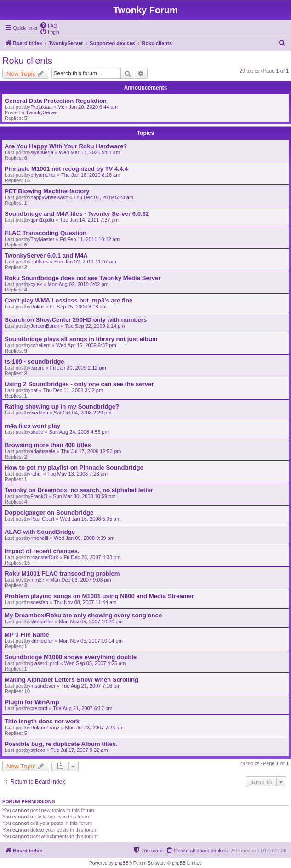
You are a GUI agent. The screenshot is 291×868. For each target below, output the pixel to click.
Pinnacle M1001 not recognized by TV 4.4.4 (66, 169)
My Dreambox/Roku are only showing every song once (83, 615)
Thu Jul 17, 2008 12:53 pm (91, 451)
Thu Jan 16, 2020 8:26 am (91, 175)
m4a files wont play (32, 426)
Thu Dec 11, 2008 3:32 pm (73, 390)
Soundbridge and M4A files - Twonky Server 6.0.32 (77, 214)
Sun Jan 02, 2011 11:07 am (85, 262)
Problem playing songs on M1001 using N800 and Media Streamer (99, 596)
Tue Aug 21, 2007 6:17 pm (83, 708)
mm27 (37, 580)
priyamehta (43, 175)
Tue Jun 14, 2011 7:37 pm (89, 220)
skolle (37, 432)
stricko (38, 750)
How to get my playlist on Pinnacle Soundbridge (74, 468)
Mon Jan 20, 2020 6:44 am (88, 107)
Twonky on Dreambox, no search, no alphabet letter (79, 490)
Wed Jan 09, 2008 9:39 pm (84, 538)
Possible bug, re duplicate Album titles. (61, 744)
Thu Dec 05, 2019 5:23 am (103, 197)
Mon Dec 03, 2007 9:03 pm (81, 580)
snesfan (39, 602)
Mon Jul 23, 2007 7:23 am (94, 728)
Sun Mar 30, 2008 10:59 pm (84, 496)
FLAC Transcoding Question (46, 233)
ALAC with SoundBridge (40, 532)
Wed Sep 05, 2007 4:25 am (95, 663)
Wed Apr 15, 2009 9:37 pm (86, 345)
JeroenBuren (45, 326)
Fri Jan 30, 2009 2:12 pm (78, 368)
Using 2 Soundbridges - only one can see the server (79, 384)
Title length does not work (42, 721)
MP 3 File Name (27, 635)
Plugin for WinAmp (32, 702)
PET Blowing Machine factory (47, 191)
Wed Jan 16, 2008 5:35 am (90, 519)
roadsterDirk (44, 557)
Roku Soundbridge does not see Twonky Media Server (83, 278)
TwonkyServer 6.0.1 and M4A (46, 255)
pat (34, 390)
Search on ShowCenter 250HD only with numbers (76, 320)
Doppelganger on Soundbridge (49, 512)
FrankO (39, 496)
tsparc (37, 368)
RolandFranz (45, 728)
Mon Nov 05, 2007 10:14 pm (91, 641)
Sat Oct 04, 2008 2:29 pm (83, 413)
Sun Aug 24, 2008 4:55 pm (79, 432)
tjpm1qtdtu (42, 220)
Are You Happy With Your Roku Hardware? (66, 146)
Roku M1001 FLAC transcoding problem (62, 574)
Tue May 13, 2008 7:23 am (77, 474)
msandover (43, 686)
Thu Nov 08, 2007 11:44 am (85, 602)
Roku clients (27, 61)
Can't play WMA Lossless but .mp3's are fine (68, 300)
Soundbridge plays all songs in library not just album (81, 339)
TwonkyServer (42, 112)
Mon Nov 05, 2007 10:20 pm (91, 622)
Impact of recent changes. (42, 551)
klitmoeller (42, 622)
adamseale (43, 451)
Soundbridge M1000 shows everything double (71, 657)
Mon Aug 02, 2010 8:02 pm (78, 284)
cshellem (40, 345)
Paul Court (42, 519)
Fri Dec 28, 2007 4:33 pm (92, 557)
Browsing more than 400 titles (48, 445)
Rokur (37, 307)
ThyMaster (42, 239)
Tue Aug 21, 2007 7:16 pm (91, 686)
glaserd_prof (44, 663)
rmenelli (39, 538)
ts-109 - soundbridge (34, 361)
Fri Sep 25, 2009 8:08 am (78, 307)
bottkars (39, 262)
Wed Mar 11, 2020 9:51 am (89, 152)
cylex (36, 284)
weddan (39, 413)
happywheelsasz (49, 197)
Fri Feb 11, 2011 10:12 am (90, 239)
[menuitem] (48, 25)
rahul (36, 474)
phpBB (122, 863)
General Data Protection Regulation (56, 101)
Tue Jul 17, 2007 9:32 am (79, 750)
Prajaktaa (41, 107)
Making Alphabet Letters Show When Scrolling (71, 680)
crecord (39, 708)
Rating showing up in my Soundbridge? (62, 406)
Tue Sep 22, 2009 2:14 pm (95, 326)
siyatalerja (42, 152)
